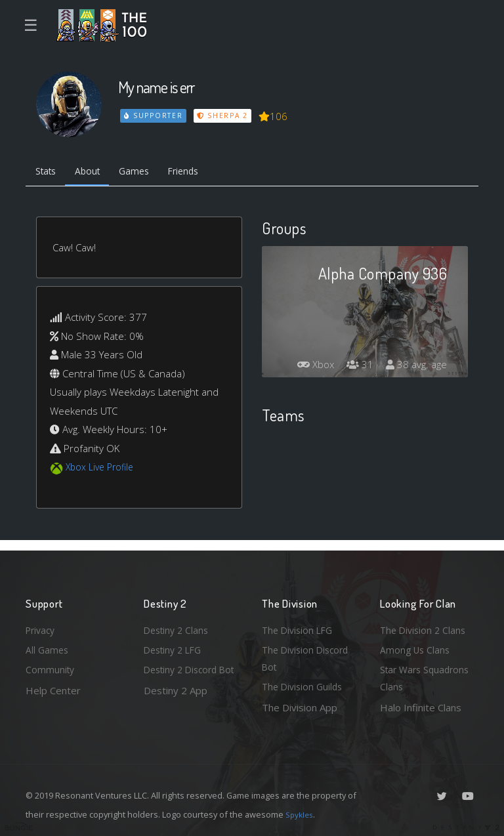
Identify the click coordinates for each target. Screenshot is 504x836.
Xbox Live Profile (102, 470)
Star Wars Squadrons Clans (428, 677)
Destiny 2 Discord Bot (184, 677)
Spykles (301, 814)
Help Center (53, 688)
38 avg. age (415, 367)
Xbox (310, 367)
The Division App (300, 707)
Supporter (154, 115)
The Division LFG (300, 625)
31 (356, 367)
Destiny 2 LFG (176, 646)
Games (145, 173)
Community (51, 667)
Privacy (42, 625)
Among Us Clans (416, 646)
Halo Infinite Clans (421, 707)
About (94, 173)
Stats (48, 173)
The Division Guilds (304, 686)
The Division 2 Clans (425, 625)
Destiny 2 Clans (178, 625)
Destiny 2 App (176, 707)
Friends (199, 173)
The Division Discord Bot (308, 655)
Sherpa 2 (224, 115)
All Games (48, 646)
